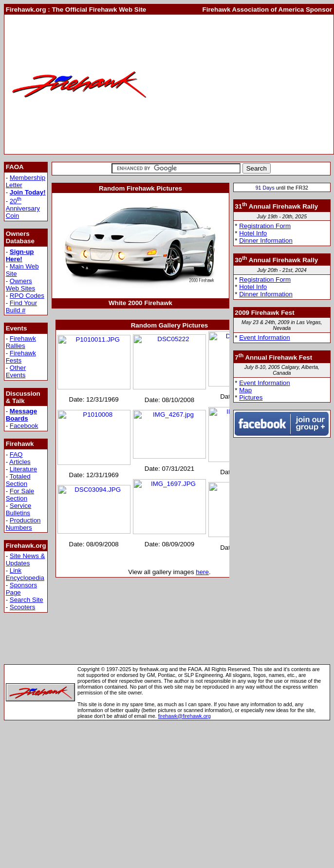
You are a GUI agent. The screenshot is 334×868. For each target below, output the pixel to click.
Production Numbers (23, 524)
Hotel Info (253, 233)
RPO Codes (27, 296)
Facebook (24, 426)
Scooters (23, 607)
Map (245, 390)
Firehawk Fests (21, 357)
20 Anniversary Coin (23, 208)
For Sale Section (20, 495)
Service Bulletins (19, 509)
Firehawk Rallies (21, 342)
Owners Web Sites (21, 285)
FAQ (16, 454)
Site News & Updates (26, 559)
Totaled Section (18, 480)
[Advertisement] (243, 84)
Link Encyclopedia (25, 574)
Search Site (27, 600)
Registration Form (265, 226)
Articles (20, 462)
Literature (23, 469)
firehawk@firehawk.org (185, 716)
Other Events (16, 371)
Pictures (251, 397)
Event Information (264, 338)
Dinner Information (266, 241)
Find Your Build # (21, 307)
